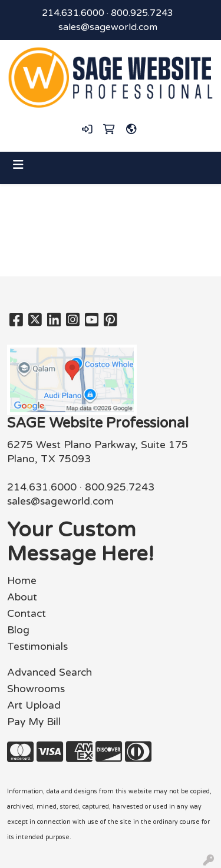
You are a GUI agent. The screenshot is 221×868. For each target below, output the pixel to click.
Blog (18, 630)
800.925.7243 (142, 13)
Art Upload (34, 705)
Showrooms (36, 689)
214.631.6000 (73, 13)
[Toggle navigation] (18, 165)
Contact (27, 614)
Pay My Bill (34, 722)
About (22, 597)
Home (22, 581)
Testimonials (37, 647)
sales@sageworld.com (108, 27)
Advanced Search (50, 672)
